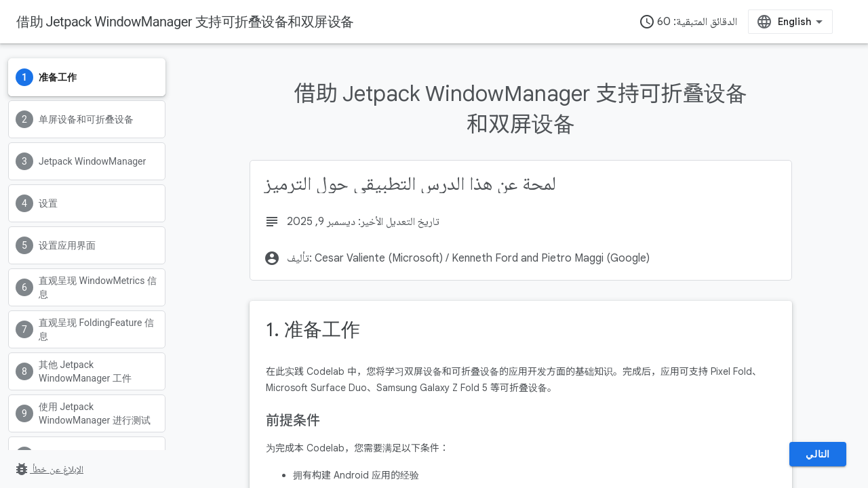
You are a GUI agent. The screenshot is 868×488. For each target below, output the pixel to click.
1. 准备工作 (313, 330)
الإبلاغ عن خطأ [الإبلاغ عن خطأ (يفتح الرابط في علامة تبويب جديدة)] (48, 469)
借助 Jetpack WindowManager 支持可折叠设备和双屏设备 (185, 22)
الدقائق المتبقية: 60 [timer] (688, 22)
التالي (818, 454)
